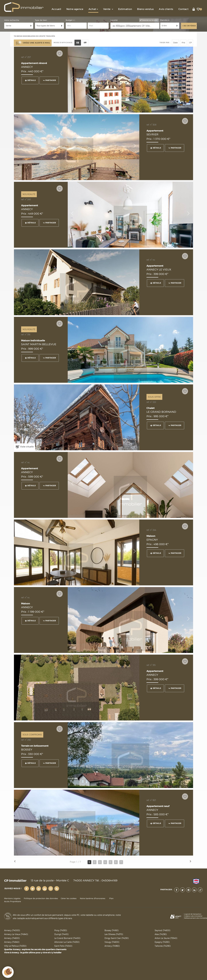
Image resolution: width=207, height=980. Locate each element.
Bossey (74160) (111, 930)
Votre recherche (12, 20)
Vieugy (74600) (112, 942)
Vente (108, 9)
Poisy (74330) (61, 930)
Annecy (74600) (12, 938)
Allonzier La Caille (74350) (67, 942)
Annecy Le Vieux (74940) (16, 934)
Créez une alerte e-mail (33, 43)
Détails (30, 80)
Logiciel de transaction (193, 914)
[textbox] (135, 26)
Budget (69, 20)
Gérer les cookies (69, 898)
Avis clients (166, 9)
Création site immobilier (193, 916)
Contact (183, 9)
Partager (50, 80)
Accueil (56, 9)
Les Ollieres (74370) (114, 934)
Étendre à (165, 20)
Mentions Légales (12, 898)
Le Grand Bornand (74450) (67, 938)
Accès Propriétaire (13, 901)
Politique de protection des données (41, 898)
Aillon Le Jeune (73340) (166, 938)
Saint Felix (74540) (63, 946)
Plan (111, 898)
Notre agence (75, 9)
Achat (93, 9)
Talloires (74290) (163, 946)
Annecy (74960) (112, 946)
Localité (114, 20)
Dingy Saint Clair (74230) (117, 938)
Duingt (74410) (61, 934)
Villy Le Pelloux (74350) (15, 946)
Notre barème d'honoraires (93, 898)
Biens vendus (145, 9)
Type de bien (41, 20)
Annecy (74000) (12, 930)
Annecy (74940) (12, 942)
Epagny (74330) (162, 942)
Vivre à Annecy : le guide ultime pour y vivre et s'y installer (33, 953)
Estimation (125, 9)
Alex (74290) (161, 934)
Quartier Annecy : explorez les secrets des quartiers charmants (35, 949)
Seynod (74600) (162, 930)
